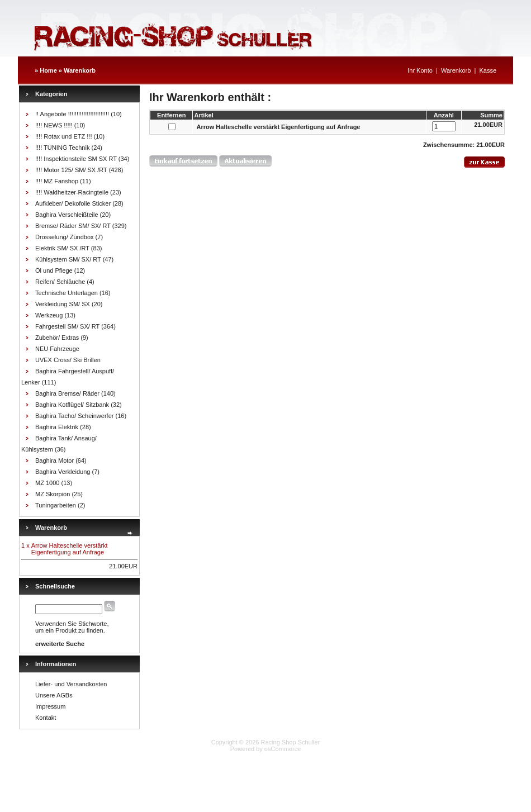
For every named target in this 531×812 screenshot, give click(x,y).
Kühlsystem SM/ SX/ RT (68, 259)
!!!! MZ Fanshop (57, 181)
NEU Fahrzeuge (57, 349)
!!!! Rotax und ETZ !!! (63, 136)
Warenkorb (80, 70)
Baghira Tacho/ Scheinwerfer (74, 416)
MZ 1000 (47, 483)
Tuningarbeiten (56, 505)
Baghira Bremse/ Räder (67, 393)
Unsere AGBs (54, 695)
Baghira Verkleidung (63, 472)
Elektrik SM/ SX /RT (62, 248)
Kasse (488, 70)
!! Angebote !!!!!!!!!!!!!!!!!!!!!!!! (72, 114)
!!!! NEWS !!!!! (54, 125)
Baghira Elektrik (57, 427)
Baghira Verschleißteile (67, 215)
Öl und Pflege (54, 270)
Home (48, 70)
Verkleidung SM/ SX (63, 304)
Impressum (50, 706)
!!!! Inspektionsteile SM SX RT (76, 159)
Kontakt (46, 718)
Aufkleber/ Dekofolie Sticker (73, 203)
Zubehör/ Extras (57, 338)
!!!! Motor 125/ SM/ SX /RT (71, 170)
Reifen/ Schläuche (60, 282)
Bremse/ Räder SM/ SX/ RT (73, 226)
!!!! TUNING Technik (62, 148)
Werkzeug (49, 315)
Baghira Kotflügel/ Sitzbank (72, 405)
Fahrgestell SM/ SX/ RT (67, 326)
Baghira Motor (54, 460)
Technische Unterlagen (67, 293)
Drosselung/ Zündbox (65, 237)
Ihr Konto (420, 70)
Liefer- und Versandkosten (71, 684)
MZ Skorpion (53, 494)
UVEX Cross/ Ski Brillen (68, 360)
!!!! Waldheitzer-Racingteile (72, 192)
